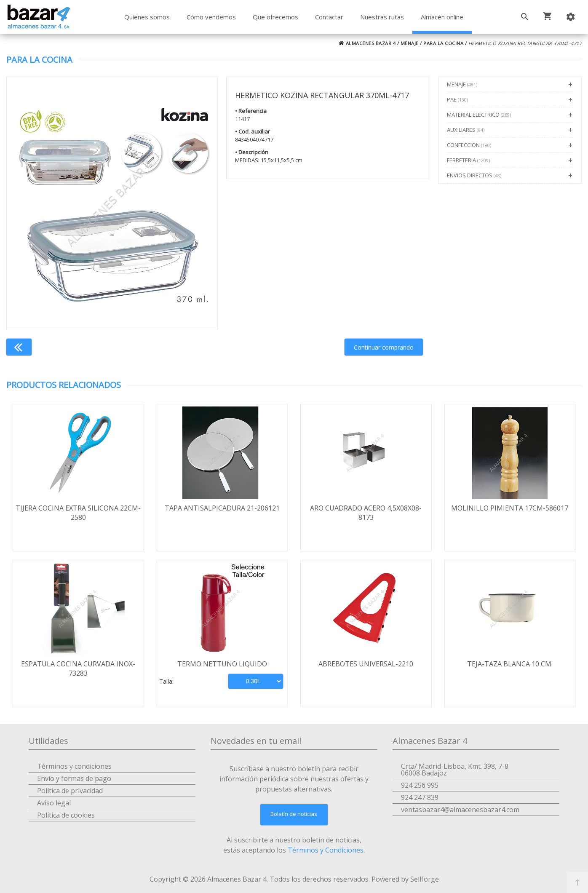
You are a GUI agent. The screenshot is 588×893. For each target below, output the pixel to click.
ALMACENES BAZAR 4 (367, 43)
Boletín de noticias (294, 814)
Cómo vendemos (211, 17)
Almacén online (442, 17)
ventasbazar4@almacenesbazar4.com (460, 810)
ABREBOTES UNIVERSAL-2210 (366, 664)
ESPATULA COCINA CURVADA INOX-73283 (78, 668)
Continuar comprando (384, 347)
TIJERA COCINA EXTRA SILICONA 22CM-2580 (78, 513)
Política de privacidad (70, 791)
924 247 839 (420, 797)
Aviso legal (54, 803)
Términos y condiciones (74, 766)
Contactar (329, 17)
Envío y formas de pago (74, 778)
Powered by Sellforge (405, 879)
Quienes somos (147, 17)
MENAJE (410, 43)
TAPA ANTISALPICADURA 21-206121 (222, 508)
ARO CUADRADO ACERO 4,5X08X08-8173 (366, 513)
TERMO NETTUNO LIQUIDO (222, 664)
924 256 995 (420, 785)
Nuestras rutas (382, 17)
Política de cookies (66, 815)
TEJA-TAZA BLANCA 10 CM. (510, 664)
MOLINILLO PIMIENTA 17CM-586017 (510, 508)
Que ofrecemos (275, 17)
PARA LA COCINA (443, 43)
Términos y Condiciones (326, 850)
